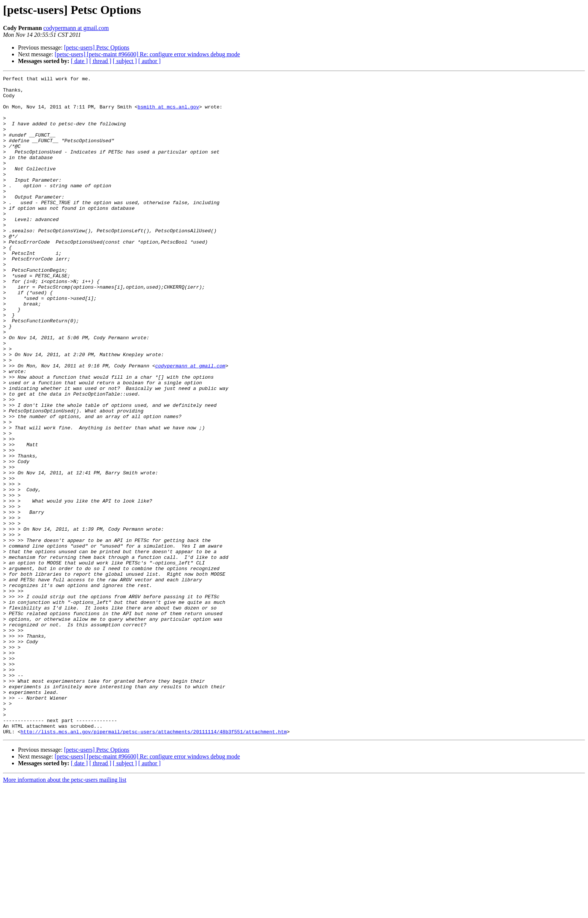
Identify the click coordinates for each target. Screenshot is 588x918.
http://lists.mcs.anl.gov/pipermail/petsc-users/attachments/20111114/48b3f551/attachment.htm (154, 863)
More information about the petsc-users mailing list (65, 911)
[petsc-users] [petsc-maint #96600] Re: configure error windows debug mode (147, 54)
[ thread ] (100, 61)
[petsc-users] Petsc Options (97, 47)
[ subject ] (125, 61)
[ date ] (79, 61)
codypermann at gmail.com (76, 28)
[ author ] (150, 61)
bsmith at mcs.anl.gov (168, 113)
